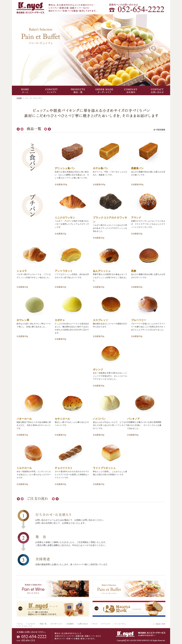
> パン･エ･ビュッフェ (24, 626)
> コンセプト (31, 624)
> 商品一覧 (43, 624)
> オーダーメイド (56, 624)
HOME (19, 98)
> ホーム (20, 624)
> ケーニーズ (105, 624)
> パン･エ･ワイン (120, 624)
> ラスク (94, 624)
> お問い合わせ (82, 624)
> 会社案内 (70, 624)
